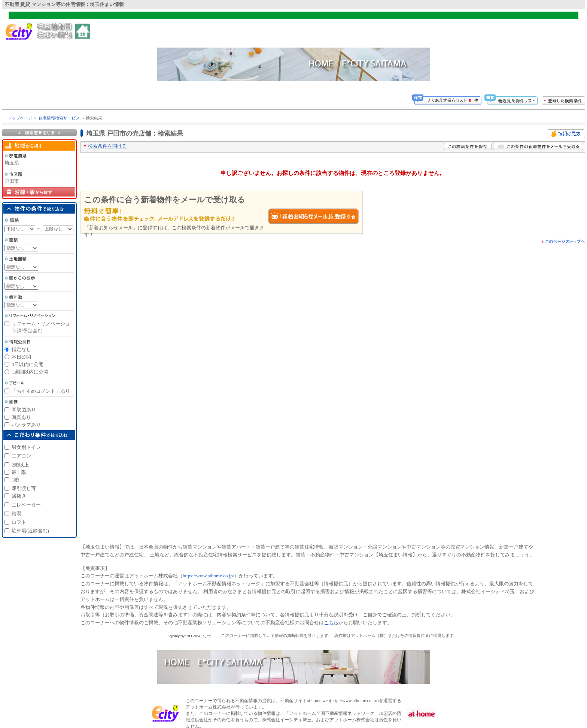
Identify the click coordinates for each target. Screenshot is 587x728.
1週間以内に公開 (30, 372)
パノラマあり (26, 425)
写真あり (21, 417)
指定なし (21, 349)
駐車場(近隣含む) (30, 531)
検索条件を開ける (107, 146)
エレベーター (26, 505)
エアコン (21, 456)
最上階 (19, 472)
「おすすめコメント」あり (41, 391)
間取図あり (24, 410)
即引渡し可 (24, 488)
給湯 (16, 513)
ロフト (19, 522)
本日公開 (21, 357)
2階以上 (20, 465)
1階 (15, 480)
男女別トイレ (26, 447)
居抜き (19, 496)
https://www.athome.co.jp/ (208, 576)
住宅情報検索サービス (59, 118)
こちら (331, 623)
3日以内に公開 (28, 364)
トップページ (20, 118)
